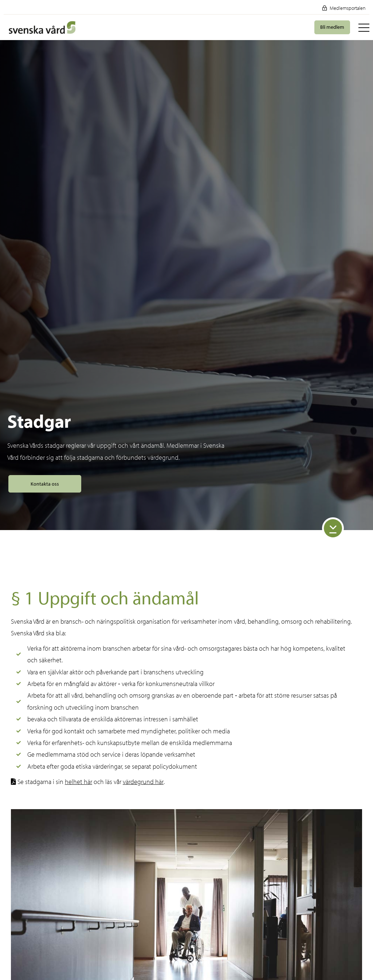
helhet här (78, 782)
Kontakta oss (45, 484)
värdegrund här (143, 782)
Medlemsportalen (344, 8)
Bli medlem (332, 27)
